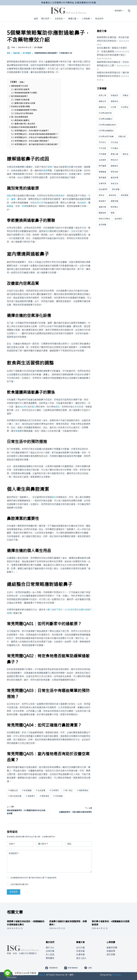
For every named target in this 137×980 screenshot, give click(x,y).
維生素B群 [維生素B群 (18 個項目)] (103, 189)
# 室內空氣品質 (15, 796)
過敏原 (10, 196)
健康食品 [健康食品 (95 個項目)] (114, 101)
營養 (18, 431)
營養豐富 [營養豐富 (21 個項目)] (102, 172)
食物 (41, 199)
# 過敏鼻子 (31, 796)
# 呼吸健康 (58, 796)
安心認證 (50, 955)
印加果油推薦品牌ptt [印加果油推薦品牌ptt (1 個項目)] (107, 125)
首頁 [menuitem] (36, 19)
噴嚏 (50, 167)
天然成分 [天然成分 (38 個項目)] (102, 142)
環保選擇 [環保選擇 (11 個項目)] (102, 178)
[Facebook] (51, 968)
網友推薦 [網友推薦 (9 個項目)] (116, 189)
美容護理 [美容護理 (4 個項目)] (125, 195)
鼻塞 (11, 206)
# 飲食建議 (27, 790)
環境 (60, 196)
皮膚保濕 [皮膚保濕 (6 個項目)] (102, 183)
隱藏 (22, 82)
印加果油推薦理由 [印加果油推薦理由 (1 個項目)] (106, 131)
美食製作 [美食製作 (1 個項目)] (102, 201)
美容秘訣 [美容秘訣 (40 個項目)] (113, 195)
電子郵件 (43, 844)
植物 (47, 231)
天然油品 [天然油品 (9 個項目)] (114, 142)
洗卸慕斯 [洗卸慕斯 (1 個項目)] (102, 160)
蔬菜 (58, 407)
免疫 (77, 407)
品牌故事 (50, 951)
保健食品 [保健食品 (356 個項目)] (114, 95)
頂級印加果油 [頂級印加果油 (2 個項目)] (104, 219)
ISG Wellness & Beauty (35, 975)
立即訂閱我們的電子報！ (20, 884)
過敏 (69, 167)
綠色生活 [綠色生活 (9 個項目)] (114, 183)
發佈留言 (14, 892)
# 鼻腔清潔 (44, 796)
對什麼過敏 (38, 47)
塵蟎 (13, 199)
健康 (45, 171)
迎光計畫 (80, 948)
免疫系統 (39, 203)
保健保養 (80, 951)
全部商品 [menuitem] (60, 19)
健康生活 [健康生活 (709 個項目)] (102, 101)
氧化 (34, 407)
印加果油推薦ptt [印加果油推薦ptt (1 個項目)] (105, 119)
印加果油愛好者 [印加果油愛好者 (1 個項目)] (105, 113)
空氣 (73, 231)
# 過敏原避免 (83, 790)
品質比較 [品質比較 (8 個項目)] (122, 136)
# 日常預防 (54, 790)
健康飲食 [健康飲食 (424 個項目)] (102, 107)
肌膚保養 (80, 955)
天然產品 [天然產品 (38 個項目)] (114, 148)
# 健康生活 (13, 790)
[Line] (88, 968)
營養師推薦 (112, 948)
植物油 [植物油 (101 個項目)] (125, 154)
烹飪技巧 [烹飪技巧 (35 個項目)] (114, 160)
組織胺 (83, 203)
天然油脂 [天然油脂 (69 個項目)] (102, 148)
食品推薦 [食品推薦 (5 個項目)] (102, 225)
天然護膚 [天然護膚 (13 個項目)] (102, 154)
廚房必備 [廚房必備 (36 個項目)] (114, 154)
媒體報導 (111, 951)
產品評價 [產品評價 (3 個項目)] (114, 178)
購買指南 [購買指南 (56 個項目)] (102, 213)
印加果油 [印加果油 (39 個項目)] (125, 107)
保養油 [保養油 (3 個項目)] (125, 95)
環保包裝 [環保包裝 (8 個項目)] (114, 172)
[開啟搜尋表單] (129, 11)
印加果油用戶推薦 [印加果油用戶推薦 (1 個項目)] (106, 136)
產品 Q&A (81, 958)
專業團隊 (50, 958)
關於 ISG (50, 948)
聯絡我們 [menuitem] (99, 19)
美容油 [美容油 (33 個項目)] (101, 195)
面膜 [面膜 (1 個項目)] (113, 213)
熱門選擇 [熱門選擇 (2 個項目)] (102, 166)
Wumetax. (117, 975)
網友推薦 (111, 955)
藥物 (54, 497)
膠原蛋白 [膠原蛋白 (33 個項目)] (114, 207)
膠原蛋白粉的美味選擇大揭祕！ (112, 55)
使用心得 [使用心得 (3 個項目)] (102, 95)
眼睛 (24, 206)
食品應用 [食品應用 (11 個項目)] (118, 219)
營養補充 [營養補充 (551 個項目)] (114, 166)
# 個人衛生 (68, 790)
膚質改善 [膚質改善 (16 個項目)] (102, 207)
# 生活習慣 (41, 790)
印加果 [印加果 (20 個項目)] (113, 107)
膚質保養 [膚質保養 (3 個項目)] (114, 201)
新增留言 (14, 853)
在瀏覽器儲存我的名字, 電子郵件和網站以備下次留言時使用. (34, 878)
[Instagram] (71, 968)
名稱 (12, 844)
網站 (69, 844)
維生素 (23, 407)
